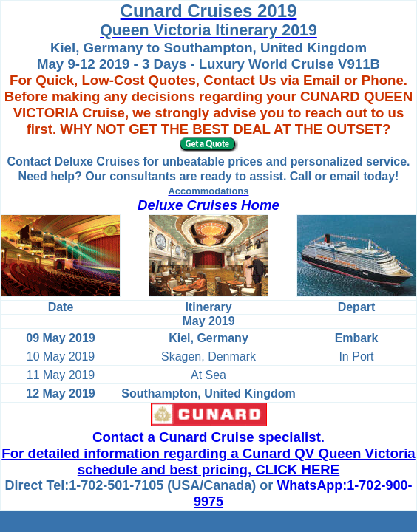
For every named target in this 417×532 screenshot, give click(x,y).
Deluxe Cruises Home (208, 205)
